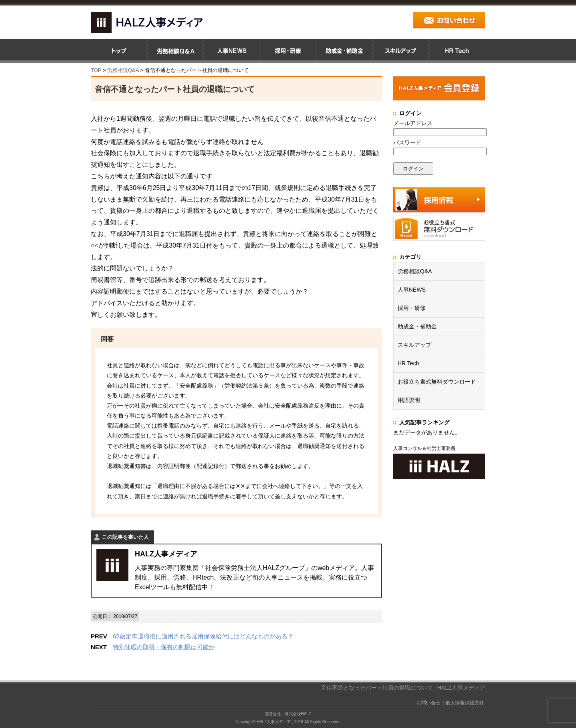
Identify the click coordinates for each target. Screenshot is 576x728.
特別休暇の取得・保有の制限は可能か (164, 647)
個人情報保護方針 (465, 703)
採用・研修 (412, 308)
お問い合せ (428, 703)
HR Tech (408, 363)
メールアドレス (413, 123)
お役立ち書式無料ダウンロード (437, 382)
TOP (96, 70)
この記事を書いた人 (125, 537)
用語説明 (409, 400)
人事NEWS (412, 290)
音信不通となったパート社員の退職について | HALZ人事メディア (403, 688)
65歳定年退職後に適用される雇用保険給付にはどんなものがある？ (203, 636)
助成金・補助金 (417, 326)
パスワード (407, 142)
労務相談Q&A (123, 70)
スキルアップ (414, 345)
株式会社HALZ (298, 714)
